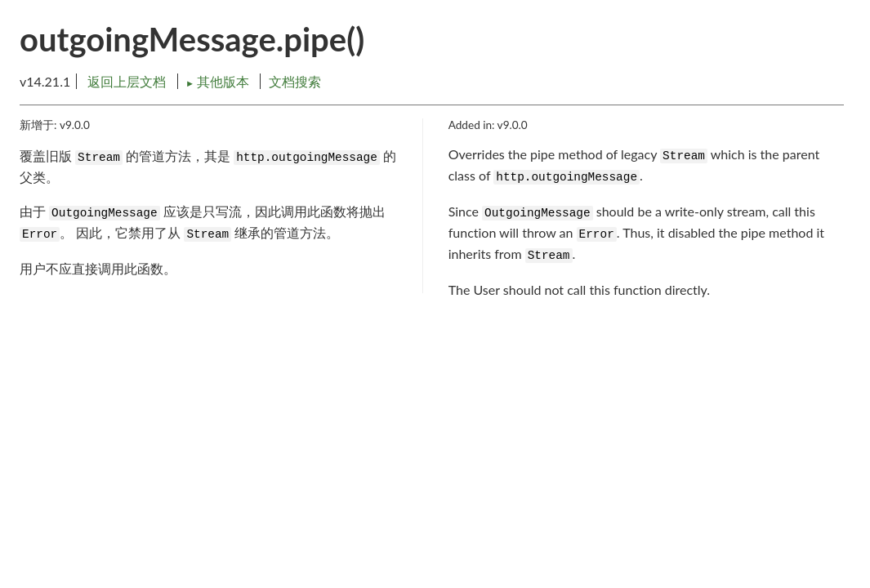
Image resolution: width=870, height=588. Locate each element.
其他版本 (219, 81)
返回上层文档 (127, 81)
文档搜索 (295, 81)
